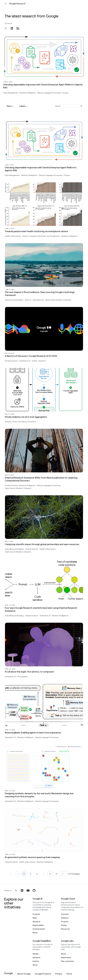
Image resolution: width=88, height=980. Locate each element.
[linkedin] (22, 891)
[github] (34, 891)
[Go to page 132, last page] (56, 874)
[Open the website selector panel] (27, 4)
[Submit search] (81, 106)
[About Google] (24, 974)
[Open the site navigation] (6, 4)
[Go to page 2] (50, 874)
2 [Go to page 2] (30, 874)
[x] (16, 891)
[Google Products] (43, 974)
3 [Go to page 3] (37, 874)
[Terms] (69, 974)
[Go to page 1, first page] (11, 874)
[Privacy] (59, 974)
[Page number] (64, 874)
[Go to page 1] (17, 874)
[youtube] (28, 891)
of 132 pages (74, 874)
